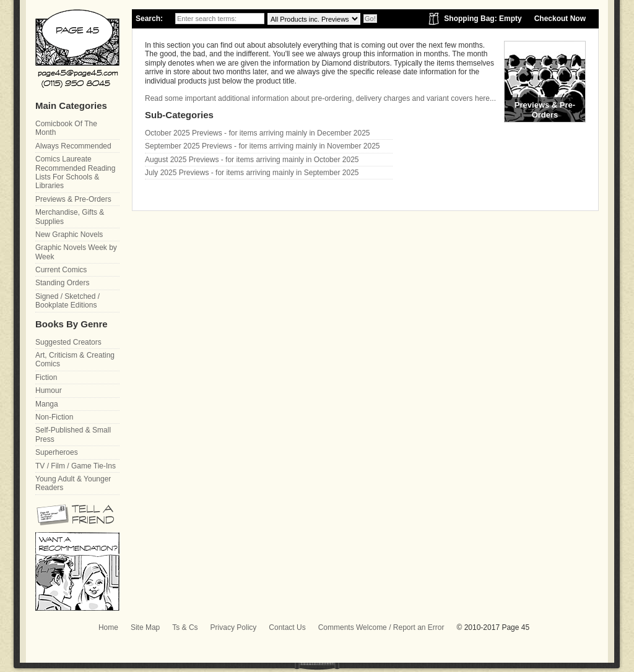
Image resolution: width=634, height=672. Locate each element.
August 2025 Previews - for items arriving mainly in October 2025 (252, 160)
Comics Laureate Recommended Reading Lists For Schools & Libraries (75, 172)
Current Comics (61, 270)
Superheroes (57, 452)
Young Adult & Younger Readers (73, 483)
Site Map (145, 627)
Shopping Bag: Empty (483, 19)
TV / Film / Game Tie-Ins (76, 466)
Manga (47, 404)
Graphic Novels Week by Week (76, 252)
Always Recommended (73, 146)
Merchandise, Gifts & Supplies (70, 217)
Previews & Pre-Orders (73, 199)
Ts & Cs (185, 627)
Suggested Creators (68, 342)
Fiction (46, 377)
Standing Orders (62, 283)
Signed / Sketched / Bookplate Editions (67, 301)
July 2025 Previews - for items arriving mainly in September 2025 (252, 173)
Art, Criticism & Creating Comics (75, 360)
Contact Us (287, 627)
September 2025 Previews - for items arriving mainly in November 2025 (263, 146)
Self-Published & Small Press (73, 434)
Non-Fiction (54, 417)
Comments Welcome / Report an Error (381, 627)
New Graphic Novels (69, 235)
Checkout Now (560, 19)
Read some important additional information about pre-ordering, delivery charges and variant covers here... (320, 98)
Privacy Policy (234, 627)
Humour (49, 390)
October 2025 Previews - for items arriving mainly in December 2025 (257, 133)
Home (108, 627)
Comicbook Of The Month (66, 128)
